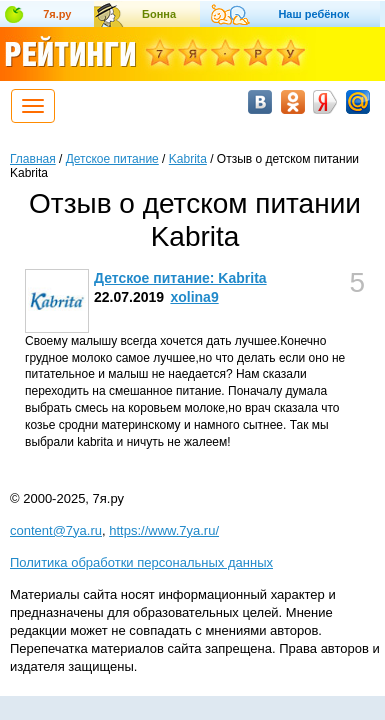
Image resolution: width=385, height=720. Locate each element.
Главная (33, 159)
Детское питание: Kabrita (180, 278)
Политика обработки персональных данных (141, 562)
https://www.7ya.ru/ (164, 530)
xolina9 (194, 297)
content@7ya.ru (56, 530)
